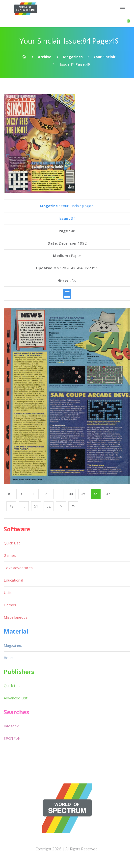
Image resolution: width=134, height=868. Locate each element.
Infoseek (11, 726)
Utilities (10, 592)
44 (71, 494)
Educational (13, 580)
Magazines (73, 57)
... (59, 494)
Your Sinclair (105, 57)
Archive (45, 57)
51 (36, 506)
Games (10, 555)
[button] (128, 21)
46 (96, 494)
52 (49, 506)
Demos (10, 605)
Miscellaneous (16, 617)
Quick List (12, 543)
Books (9, 658)
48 (11, 506)
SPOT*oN (12, 738)
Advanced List (16, 698)
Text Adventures (18, 568)
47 (108, 494)
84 (67, 218)
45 (83, 494)
